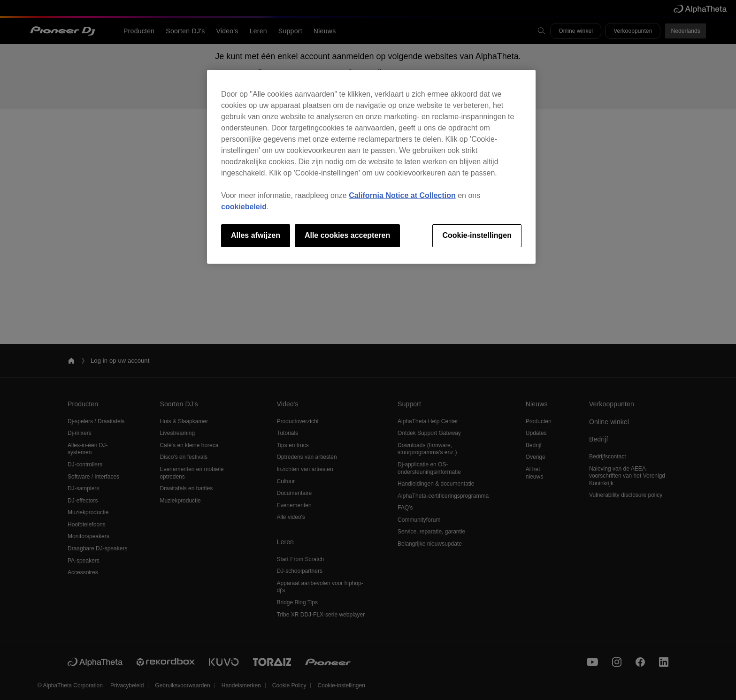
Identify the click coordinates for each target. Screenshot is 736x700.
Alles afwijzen (256, 235)
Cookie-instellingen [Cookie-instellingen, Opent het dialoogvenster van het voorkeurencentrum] (477, 235)
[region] (371, 167)
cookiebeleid (244, 207)
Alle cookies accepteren (347, 235)
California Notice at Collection (402, 195)
